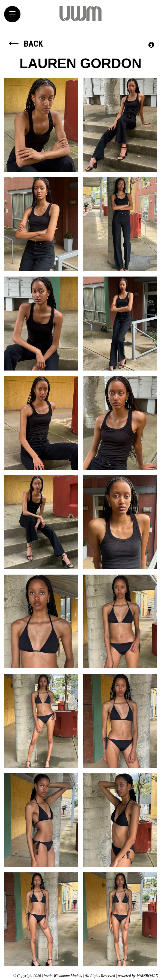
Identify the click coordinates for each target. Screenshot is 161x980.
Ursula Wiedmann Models (80, 14)
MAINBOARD (147, 976)
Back (24, 44)
